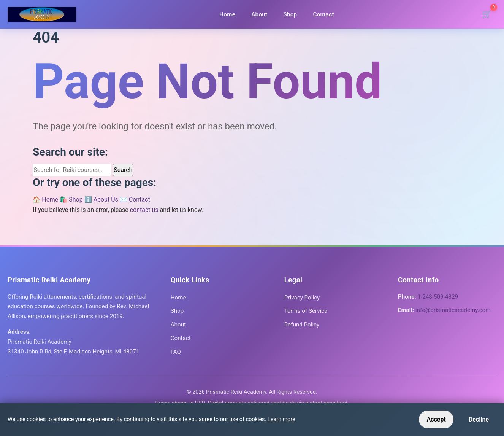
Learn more (281, 419)
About (259, 14)
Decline (479, 419)
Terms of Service (306, 311)
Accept (436, 419)
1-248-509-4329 (438, 297)
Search (123, 170)
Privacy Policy (302, 298)
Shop (290, 14)
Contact (323, 14)
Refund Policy (302, 325)
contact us (144, 210)
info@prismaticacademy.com (453, 310)
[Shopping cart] (487, 14)
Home (227, 14)
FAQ (176, 352)
